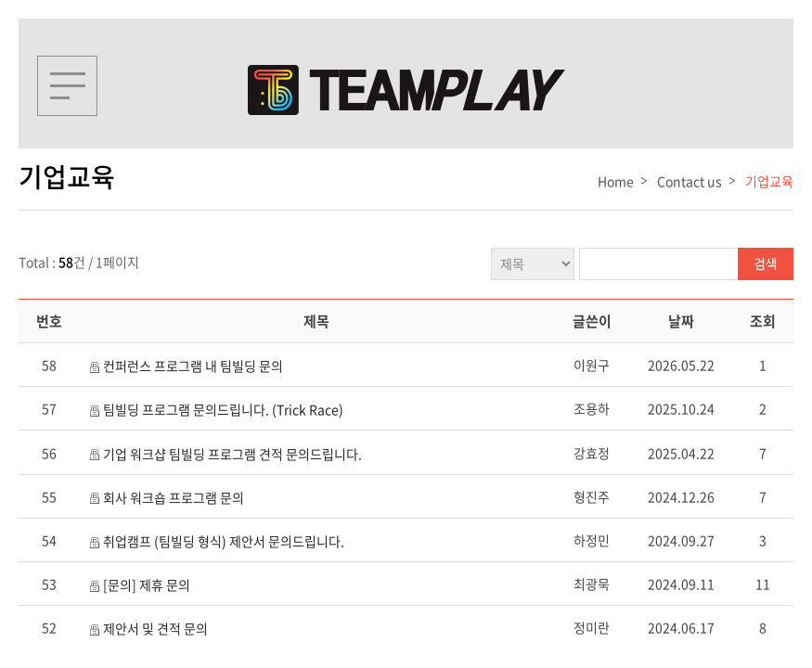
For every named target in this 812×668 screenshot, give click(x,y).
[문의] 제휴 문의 (147, 584)
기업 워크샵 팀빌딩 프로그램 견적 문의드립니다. (232, 454)
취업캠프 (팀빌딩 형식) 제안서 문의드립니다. (224, 541)
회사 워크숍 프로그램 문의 (174, 497)
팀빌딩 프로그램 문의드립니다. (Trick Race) (223, 409)
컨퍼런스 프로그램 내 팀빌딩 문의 (193, 366)
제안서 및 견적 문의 (155, 628)
